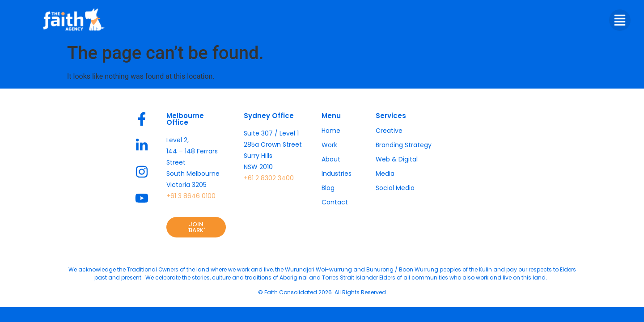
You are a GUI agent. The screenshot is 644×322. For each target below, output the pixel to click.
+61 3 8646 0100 (191, 196)
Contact (335, 202)
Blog (328, 188)
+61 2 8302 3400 (269, 178)
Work (329, 145)
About (331, 159)
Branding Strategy (404, 145)
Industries (337, 174)
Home (331, 131)
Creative (389, 131)
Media (385, 174)
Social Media (395, 188)
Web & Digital (397, 159)
